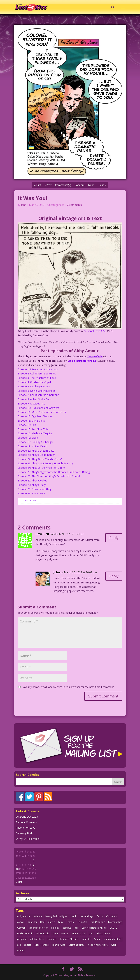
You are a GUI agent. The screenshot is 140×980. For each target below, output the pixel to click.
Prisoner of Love (25, 828)
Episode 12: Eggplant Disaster (35, 416)
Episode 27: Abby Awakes (32, 480)
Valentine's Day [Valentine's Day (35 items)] (76, 945)
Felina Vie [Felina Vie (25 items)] (82, 922)
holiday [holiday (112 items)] (55, 928)
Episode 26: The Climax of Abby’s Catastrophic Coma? (49, 476)
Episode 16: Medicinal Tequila (35, 433)
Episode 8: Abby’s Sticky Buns (35, 399)
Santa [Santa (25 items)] (97, 939)
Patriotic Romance (27, 822)
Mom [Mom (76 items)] (55, 934)
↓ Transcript (30, 501)
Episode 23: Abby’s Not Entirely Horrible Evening (45, 463)
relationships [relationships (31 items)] (37, 939)
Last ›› (102, 185)
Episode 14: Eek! (27, 425)
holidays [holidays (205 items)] (67, 928)
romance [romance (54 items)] (52, 939)
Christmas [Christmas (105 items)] (111, 916)
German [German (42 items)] (21, 928)
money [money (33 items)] (65, 934)
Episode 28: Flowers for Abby (34, 489)
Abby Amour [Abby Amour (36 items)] (24, 916)
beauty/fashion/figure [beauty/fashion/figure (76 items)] (56, 916)
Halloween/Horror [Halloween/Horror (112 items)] (38, 928)
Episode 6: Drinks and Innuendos (37, 391)
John (24, 205)
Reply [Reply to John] (114, 576)
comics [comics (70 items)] (21, 922)
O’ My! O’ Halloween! (28, 839)
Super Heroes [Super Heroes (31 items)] (41, 945)
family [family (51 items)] (71, 922)
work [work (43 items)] (114, 945)
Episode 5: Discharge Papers (34, 386)
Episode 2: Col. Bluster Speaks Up (37, 373)
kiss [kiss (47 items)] (77, 928)
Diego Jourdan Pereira (82, 361)
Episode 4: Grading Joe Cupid (34, 382)
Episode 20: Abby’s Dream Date (36, 451)
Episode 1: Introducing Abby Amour (38, 369)
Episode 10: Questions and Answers (38, 408)
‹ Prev (48, 185)
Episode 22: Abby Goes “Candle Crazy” (40, 459)
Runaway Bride (24, 833)
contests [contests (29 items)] (32, 922)
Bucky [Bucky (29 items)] (100, 916)
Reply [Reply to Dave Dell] (114, 538)
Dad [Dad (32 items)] (42, 922)
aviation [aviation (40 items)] (38, 916)
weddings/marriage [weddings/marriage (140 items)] (98, 945)
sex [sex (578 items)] (19, 945)
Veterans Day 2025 (27, 817)
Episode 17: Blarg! (28, 438)
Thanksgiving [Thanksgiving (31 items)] (59, 945)
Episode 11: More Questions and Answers (42, 412)
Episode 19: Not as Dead (32, 446)
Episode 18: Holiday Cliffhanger (35, 442)
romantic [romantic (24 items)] (86, 939)
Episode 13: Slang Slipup (31, 421)
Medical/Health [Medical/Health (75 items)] (25, 934)
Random (80, 185)
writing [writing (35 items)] (21, 951)
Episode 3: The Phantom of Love (37, 378)
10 (17, 869)
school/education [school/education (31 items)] (112, 939)
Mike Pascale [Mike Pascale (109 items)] (43, 934)
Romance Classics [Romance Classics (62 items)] (69, 939)
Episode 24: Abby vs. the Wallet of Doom (41, 468)
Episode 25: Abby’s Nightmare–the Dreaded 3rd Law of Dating (54, 472)
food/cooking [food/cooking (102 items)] (98, 922)
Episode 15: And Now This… (34, 429)
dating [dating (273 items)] (51, 922)
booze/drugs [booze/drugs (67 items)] (87, 916)
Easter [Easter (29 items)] (61, 922)
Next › (92, 185)
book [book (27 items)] (74, 916)
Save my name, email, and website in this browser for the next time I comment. (68, 687)
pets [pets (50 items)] (91, 934)
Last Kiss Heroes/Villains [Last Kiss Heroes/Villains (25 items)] (94, 928)
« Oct (19, 882)
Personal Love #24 (94, 331)
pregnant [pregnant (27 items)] (22, 939)
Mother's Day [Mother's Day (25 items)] (79, 934)
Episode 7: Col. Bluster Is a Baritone (38, 395)
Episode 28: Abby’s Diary (32, 485)
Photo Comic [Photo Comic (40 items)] (104, 934)
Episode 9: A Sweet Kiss (31, 403)
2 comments (74, 205)
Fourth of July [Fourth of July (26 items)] (115, 922)
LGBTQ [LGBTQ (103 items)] (114, 928)
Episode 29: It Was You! (31, 493)
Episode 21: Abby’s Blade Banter (36, 455)
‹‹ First (38, 185)
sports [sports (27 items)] (28, 945)
